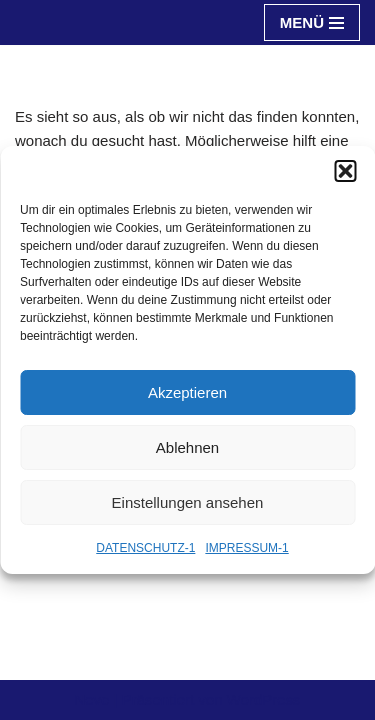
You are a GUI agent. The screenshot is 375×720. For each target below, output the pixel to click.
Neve (91, 699)
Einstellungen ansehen (188, 502)
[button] (345, 171)
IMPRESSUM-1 (246, 548)
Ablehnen (187, 447)
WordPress (264, 699)
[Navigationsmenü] (312, 22)
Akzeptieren (187, 392)
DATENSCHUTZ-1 (145, 548)
